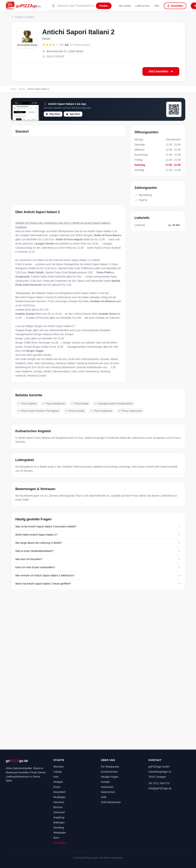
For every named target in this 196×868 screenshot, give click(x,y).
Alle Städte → (61, 843)
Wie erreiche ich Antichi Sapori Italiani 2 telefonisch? (98, 575)
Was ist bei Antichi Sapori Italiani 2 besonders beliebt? (98, 526)
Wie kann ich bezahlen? (98, 559)
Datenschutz (108, 792)
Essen (57, 787)
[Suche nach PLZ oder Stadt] (76, 6)
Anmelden (175, 6)
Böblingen (59, 822)
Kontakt (105, 782)
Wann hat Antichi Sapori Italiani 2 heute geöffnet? (98, 584)
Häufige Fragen (110, 777)
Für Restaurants (110, 767)
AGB (104, 797)
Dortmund (59, 812)
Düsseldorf (59, 792)
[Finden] (104, 6)
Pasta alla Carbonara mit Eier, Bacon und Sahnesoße (73, 281)
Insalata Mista (23, 310)
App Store (73, 114)
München (59, 767)
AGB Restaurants (111, 802)
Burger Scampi (72, 343)
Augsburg (59, 817)
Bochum (58, 807)
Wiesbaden (60, 833)
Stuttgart (58, 782)
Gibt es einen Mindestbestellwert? (98, 551)
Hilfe (157, 6)
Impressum (107, 787)
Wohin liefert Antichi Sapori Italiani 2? (98, 535)
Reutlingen (59, 797)
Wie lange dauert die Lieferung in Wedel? (98, 543)
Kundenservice (109, 772)
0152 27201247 (53, 56)
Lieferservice (143, 6)
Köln (56, 777)
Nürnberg (59, 828)
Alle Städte (125, 6)
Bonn (56, 838)
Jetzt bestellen (161, 71)
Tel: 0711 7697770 (159, 783)
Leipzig (57, 772)
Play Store (53, 114)
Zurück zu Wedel (22, 17)
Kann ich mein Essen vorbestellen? (98, 567)
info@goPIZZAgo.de (160, 788)
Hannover (59, 802)
